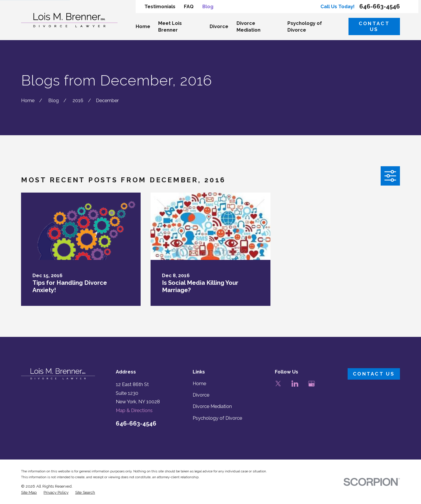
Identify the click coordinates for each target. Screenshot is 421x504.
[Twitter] (278, 384)
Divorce (201, 395)
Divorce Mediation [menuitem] (249, 27)
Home (199, 384)
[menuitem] (29, 492)
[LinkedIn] (295, 384)
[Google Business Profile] (312, 384)
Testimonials (160, 7)
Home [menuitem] (143, 26)
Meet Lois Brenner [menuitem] (170, 27)
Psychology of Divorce (217, 418)
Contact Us (374, 26)
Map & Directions (134, 410)
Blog (208, 7)
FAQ (189, 7)
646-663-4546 (380, 6)
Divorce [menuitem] (219, 26)
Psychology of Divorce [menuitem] (305, 27)
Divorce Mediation (212, 406)
